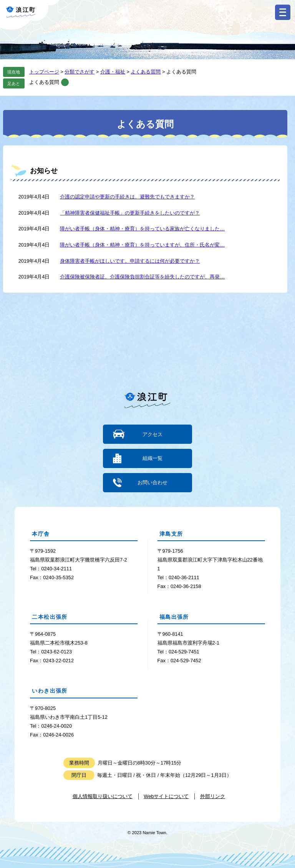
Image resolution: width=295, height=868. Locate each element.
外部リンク (213, 796)
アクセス (152, 434)
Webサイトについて (166, 796)
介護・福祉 (113, 72)
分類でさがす (80, 72)
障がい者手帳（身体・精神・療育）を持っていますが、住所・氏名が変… (142, 245)
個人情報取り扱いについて (103, 796)
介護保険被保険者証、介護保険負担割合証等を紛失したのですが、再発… (142, 277)
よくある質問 (146, 72)
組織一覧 (152, 458)
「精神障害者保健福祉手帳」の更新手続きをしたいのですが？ (130, 213)
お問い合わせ (152, 482)
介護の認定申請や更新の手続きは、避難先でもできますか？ (127, 197)
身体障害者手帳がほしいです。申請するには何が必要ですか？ (130, 261)
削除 (65, 82)
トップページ (44, 72)
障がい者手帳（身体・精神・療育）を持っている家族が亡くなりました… (142, 229)
